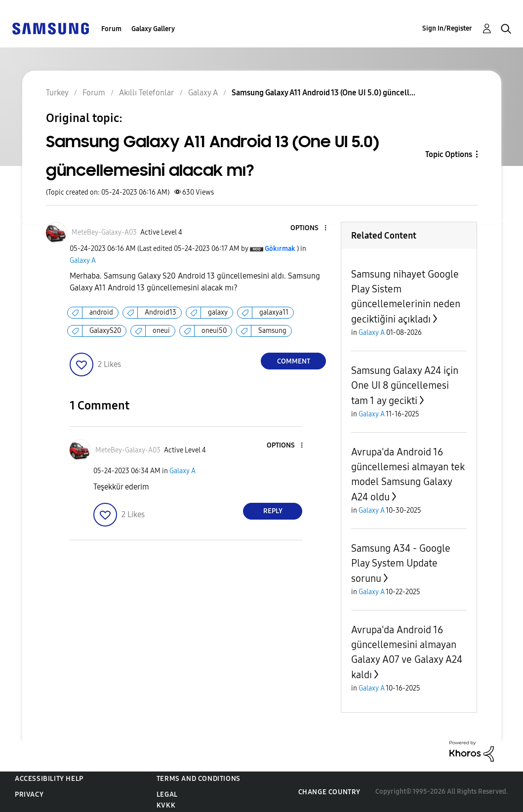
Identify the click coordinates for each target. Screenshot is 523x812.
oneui (161, 331)
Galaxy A (83, 261)
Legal (167, 794)
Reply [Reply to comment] (273, 511)
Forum (111, 29)
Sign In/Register (447, 28)
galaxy (218, 312)
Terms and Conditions (199, 779)
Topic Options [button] (449, 154)
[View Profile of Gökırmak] (280, 249)
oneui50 (214, 331)
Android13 (161, 312)
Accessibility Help (49, 779)
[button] (309, 228)
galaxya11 (274, 312)
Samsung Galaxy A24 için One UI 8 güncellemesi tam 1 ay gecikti (405, 386)
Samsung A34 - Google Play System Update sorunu (401, 563)
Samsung (272, 331)
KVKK (166, 805)
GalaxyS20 (105, 331)
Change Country (329, 792)
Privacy (29, 794)
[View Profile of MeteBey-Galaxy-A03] (104, 232)
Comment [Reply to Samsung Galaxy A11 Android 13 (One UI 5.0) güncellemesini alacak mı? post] (294, 361)
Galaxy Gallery (153, 29)
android (101, 312)
